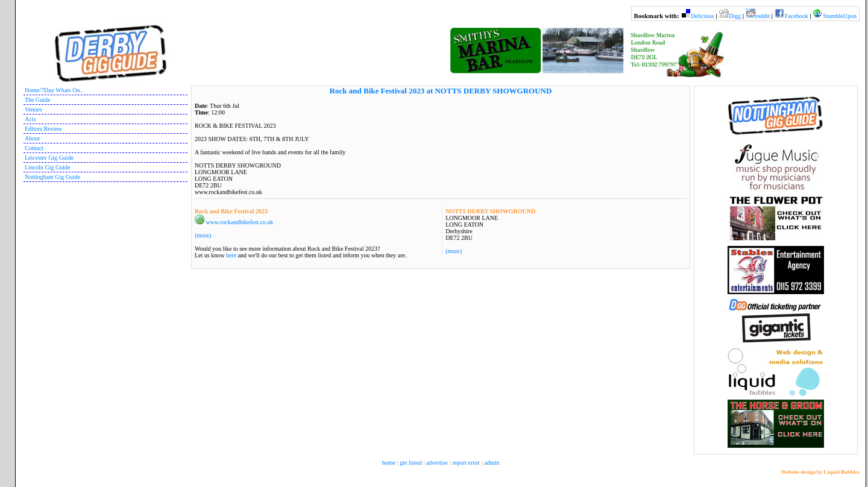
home (389, 463)
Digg (735, 16)
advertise (437, 463)
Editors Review (43, 129)
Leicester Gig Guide (49, 158)
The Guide (38, 100)
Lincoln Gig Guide (48, 167)
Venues (33, 109)
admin (492, 463)
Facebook (797, 16)
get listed (410, 463)
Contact (34, 148)
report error (466, 463)
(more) (454, 251)
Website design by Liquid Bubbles (820, 472)
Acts (30, 119)
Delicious (702, 16)
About (32, 138)
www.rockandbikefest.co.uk (240, 222)
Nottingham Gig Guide (52, 177)
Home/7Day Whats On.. (54, 90)
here (231, 255)
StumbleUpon (840, 16)
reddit (763, 16)
